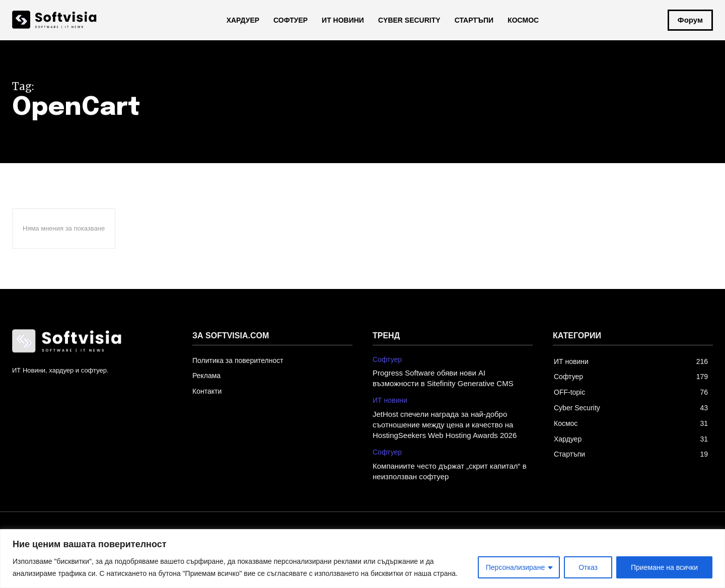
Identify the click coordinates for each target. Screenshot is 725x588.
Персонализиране (515, 567)
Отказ (588, 567)
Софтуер (387, 359)
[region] (362, 559)
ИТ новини (390, 400)
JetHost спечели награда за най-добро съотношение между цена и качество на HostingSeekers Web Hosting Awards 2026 (445, 425)
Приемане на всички (664, 567)
